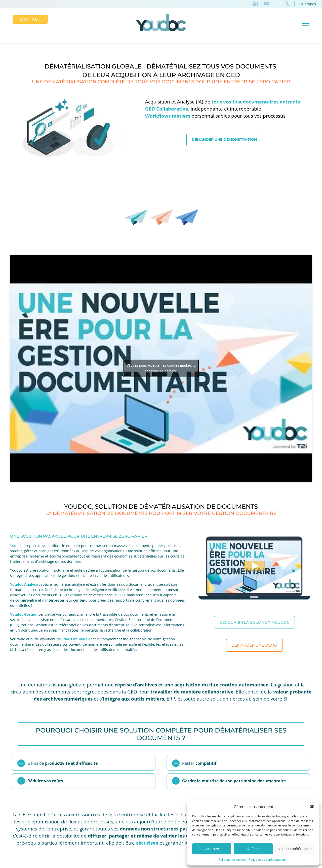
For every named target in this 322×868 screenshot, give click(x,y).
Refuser (253, 849)
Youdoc (16, 546)
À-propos (308, 4)
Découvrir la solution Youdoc (254, 622)
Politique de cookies (232, 860)
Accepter (212, 849)
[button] (312, 807)
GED (121, 595)
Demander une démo (254, 645)
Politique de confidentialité (267, 860)
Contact (30, 19)
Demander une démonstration (224, 140)
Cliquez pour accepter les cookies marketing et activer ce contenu (161, 368)
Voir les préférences (295, 849)
